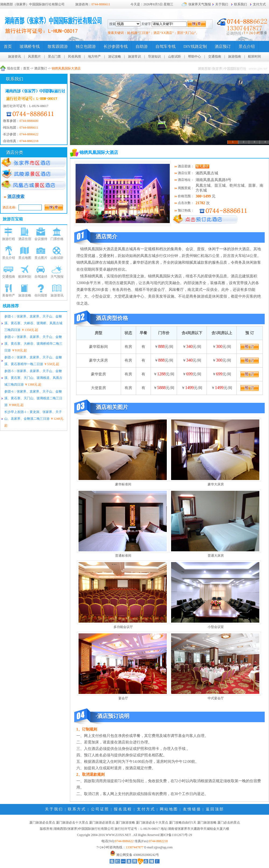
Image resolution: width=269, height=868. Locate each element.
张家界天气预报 (200, 4)
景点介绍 (9, 258)
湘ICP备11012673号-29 (176, 835)
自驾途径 (41, 277)
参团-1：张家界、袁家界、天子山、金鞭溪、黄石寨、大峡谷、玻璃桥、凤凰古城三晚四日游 (33, 323)
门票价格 (57, 239)
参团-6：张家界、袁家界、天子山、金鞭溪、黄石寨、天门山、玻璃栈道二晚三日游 (33, 398)
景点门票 (54, 57)
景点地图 (25, 258)
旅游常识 (134, 57)
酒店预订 (41, 68)
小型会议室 (216, 627)
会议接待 (41, 239)
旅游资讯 (15, 57)
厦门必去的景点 (229, 823)
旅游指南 (235, 57)
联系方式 (77, 809)
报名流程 (123, 809)
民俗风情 (75, 57)
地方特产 (94, 57)
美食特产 (9, 295)
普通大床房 (216, 556)
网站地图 (169, 809)
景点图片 (41, 258)
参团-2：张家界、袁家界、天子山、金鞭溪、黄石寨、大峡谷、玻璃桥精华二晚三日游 (33, 344)
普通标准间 (123, 556)
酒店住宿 (25, 239)
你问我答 (41, 295)
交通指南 (215, 57)
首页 (26, 68)
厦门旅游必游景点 (102, 823)
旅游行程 (9, 239)
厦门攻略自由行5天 (183, 823)
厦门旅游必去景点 (42, 823)
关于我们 (222, 4)
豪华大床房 (216, 484)
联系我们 (240, 4)
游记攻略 (115, 57)
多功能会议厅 (123, 627)
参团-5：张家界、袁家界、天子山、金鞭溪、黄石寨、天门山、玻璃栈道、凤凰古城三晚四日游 (33, 378)
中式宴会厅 (216, 698)
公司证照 (100, 809)
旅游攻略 (25, 295)
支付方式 (259, 4)
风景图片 (34, 57)
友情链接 (192, 809)
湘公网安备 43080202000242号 (138, 855)
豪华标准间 (123, 484)
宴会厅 (123, 698)
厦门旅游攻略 (125, 823)
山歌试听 (175, 57)
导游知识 (154, 57)
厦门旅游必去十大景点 (72, 823)
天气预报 (57, 277)
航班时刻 (25, 277)
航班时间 (254, 57)
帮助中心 (194, 57)
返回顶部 (215, 809)
